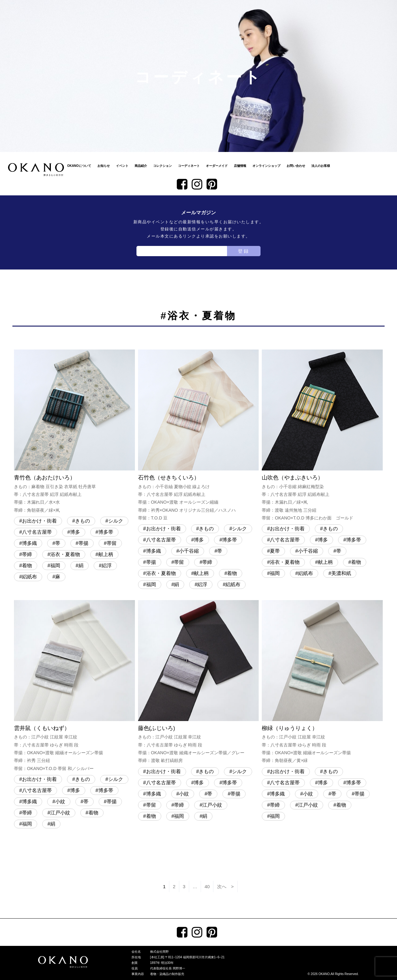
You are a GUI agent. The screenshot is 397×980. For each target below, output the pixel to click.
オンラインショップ (266, 166)
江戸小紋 (60, 813)
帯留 (112, 543)
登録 (244, 251)
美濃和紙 (341, 573)
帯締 (27, 554)
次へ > (225, 886)
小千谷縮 (189, 551)
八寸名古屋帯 (37, 532)
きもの (83, 521)
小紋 (60, 802)
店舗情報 (240, 166)
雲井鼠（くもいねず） (74, 686)
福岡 (55, 566)
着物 (27, 566)
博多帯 (106, 532)
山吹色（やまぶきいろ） (322, 436)
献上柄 (106, 554)
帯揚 (83, 543)
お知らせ (104, 166)
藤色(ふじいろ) (198, 682)
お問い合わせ (296, 166)
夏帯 (275, 551)
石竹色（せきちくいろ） (198, 436)
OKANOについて (79, 166)
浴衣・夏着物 (65, 554)
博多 (75, 532)
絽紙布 (29, 577)
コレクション (163, 166)
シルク (116, 521)
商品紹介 (141, 166)
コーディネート (189, 166)
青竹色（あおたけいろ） (74, 432)
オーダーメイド (217, 166)
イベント (122, 166)
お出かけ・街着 (39, 521)
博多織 (29, 543)
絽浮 (107, 566)
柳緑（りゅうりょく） (322, 682)
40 (207, 886)
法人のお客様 (321, 166)
